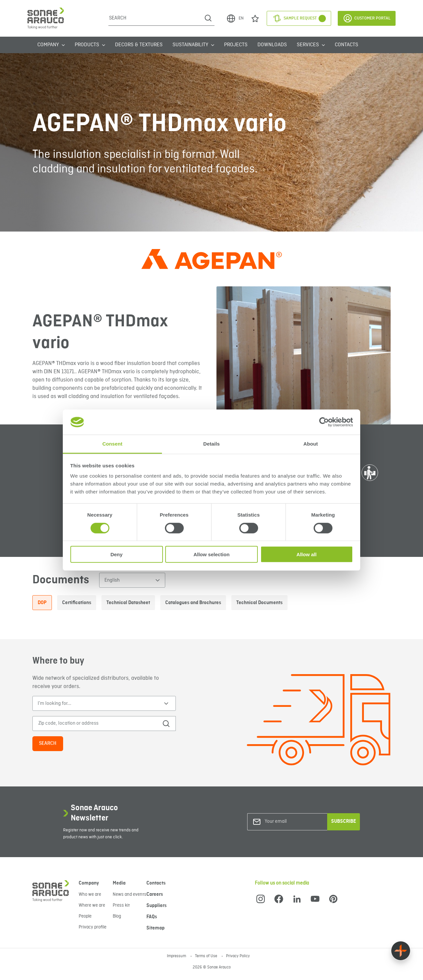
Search (48, 744)
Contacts (346, 45)
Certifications (77, 603)
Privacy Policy (238, 956)
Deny (116, 554)
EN (235, 18)
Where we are (92, 905)
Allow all (307, 554)
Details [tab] (211, 444)
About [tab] (311, 444)
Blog (117, 916)
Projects (236, 45)
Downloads (272, 45)
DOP (42, 603)
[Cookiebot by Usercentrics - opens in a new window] (324, 422)
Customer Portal (367, 18)
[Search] (155, 18)
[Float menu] (401, 951)
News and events (130, 894)
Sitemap (155, 928)
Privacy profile (93, 927)
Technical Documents (259, 603)
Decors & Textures (139, 45)
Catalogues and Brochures (193, 603)
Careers (155, 894)
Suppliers (156, 906)
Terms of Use (207, 956)
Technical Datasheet (128, 603)
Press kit (121, 905)
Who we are (90, 894)
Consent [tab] (113, 444)
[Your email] (291, 822)
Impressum (177, 956)
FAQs (152, 917)
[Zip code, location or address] (96, 724)
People (85, 916)
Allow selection (211, 554)
